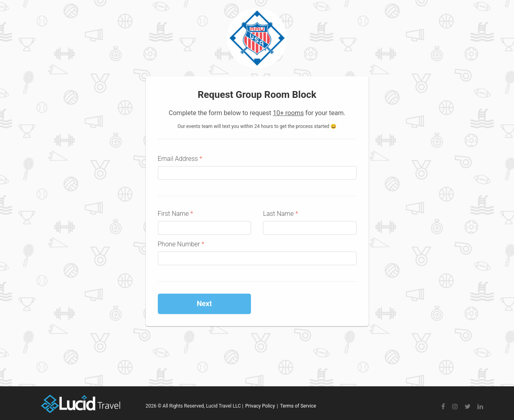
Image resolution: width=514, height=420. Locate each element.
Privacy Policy (260, 406)
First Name (175, 214)
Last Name (280, 214)
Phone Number (181, 244)
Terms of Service (298, 406)
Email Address (180, 159)
